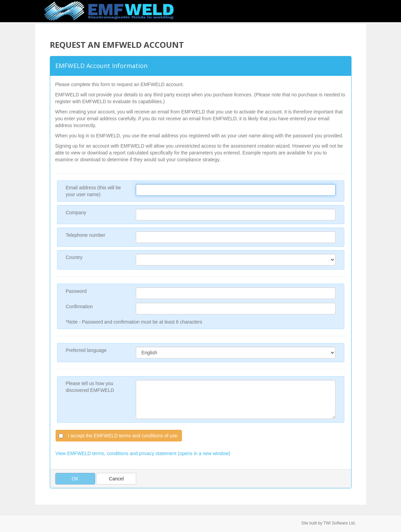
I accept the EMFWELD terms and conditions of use (123, 436)
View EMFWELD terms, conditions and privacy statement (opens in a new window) (143, 453)
